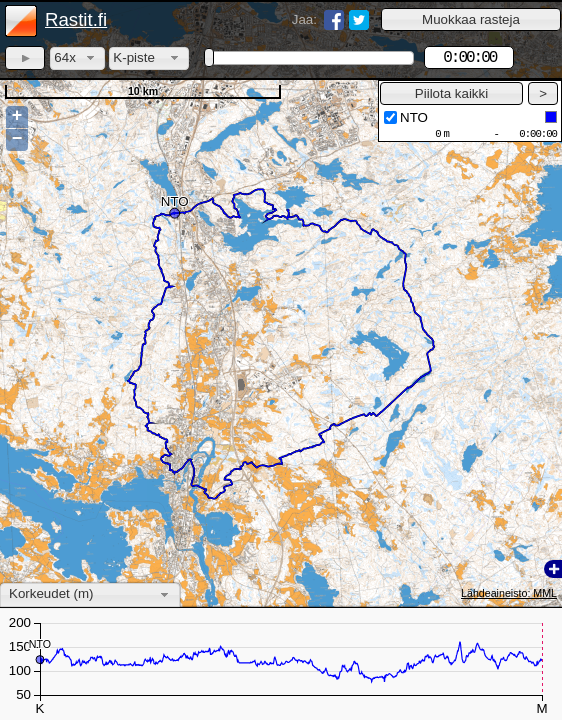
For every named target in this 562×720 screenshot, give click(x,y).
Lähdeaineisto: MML (509, 593)
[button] (471, 19)
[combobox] (77, 58)
